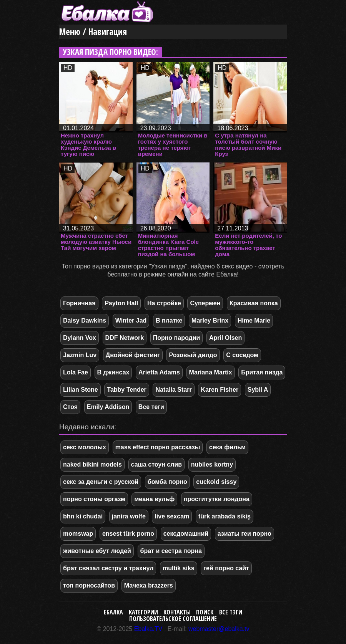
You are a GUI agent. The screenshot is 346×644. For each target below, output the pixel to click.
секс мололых (85, 447)
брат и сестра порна (171, 551)
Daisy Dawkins (85, 320)
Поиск (205, 612)
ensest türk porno (128, 534)
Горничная (79, 303)
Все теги (151, 407)
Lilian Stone (81, 390)
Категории (143, 612)
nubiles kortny (212, 464)
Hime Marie (254, 320)
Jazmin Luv (80, 355)
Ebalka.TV (148, 629)
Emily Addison (108, 407)
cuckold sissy (216, 482)
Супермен (205, 303)
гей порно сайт (226, 568)
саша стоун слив (157, 464)
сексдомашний (186, 534)
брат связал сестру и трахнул (108, 568)
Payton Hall (121, 303)
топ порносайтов (89, 585)
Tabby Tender (127, 390)
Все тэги (231, 612)
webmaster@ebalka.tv (219, 629)
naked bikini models (92, 464)
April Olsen (225, 338)
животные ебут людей (97, 551)
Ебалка (113, 612)
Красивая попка (254, 303)
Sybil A (258, 390)
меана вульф (154, 499)
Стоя (70, 407)
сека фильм (227, 447)
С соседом (242, 355)
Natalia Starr (173, 390)
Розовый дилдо (193, 355)
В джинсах (113, 372)
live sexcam (172, 516)
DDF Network (125, 338)
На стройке (164, 303)
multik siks (179, 568)
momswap (78, 534)
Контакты (177, 612)
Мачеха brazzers (149, 585)
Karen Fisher (220, 390)
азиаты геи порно (245, 534)
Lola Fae (76, 372)
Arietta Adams (159, 372)
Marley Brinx (210, 320)
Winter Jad (131, 320)
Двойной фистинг (133, 355)
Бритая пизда (262, 372)
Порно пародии (177, 338)
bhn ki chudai (83, 516)
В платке (169, 320)
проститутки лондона (217, 499)
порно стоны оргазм (94, 499)
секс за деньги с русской (101, 482)
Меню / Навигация (93, 32)
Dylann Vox (80, 338)
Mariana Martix (211, 372)
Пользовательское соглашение (173, 619)
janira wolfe (129, 516)
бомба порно (167, 482)
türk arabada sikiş (225, 516)
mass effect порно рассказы (158, 447)
